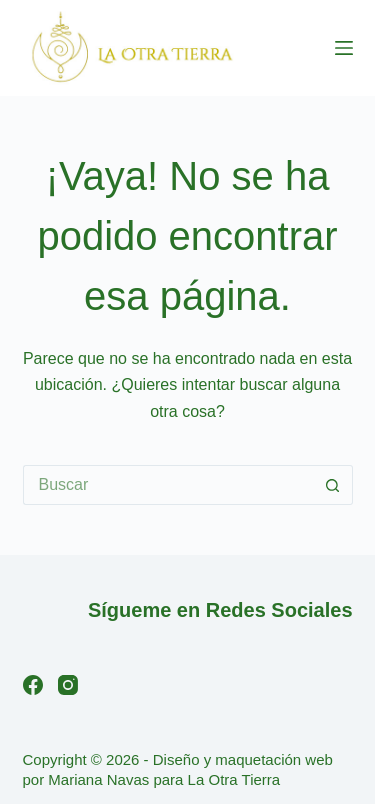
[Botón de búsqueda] (333, 485)
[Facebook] (33, 685)
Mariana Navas (98, 779)
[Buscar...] (168, 485)
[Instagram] (68, 685)
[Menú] (344, 48)
